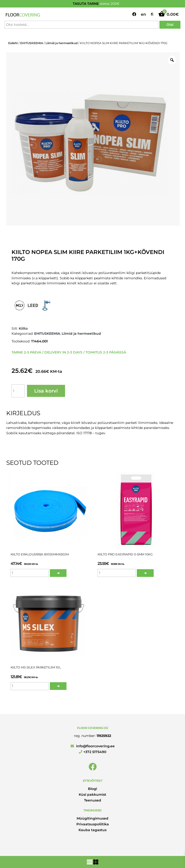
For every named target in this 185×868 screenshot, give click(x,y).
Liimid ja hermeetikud (62, 43)
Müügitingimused (92, 818)
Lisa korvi (46, 391)
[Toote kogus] (18, 391)
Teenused (93, 800)
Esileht (13, 43)
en (143, 14)
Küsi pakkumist (92, 795)
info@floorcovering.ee (93, 746)
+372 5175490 (92, 752)
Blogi (92, 789)
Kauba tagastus (92, 830)
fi (152, 14)
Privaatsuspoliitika (93, 824)
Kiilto (23, 328)
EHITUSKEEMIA (32, 43)
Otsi (170, 25)
